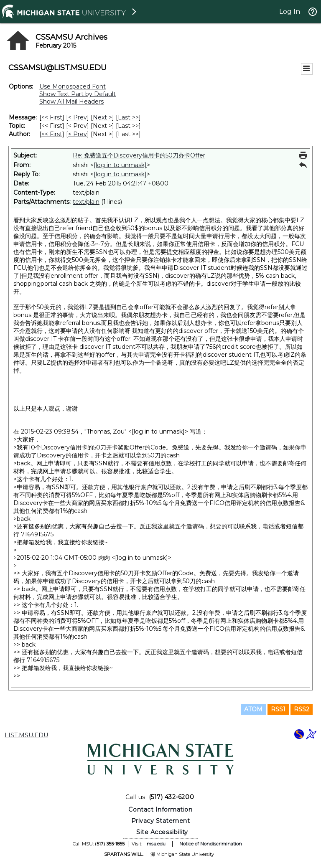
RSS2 (302, 709)
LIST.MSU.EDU (26, 735)
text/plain (86, 202)
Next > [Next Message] (102, 117)
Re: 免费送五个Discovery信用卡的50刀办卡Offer (139, 155)
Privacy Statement (161, 821)
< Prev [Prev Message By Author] (78, 134)
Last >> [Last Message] (128, 117)
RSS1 (278, 709)
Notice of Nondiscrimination (211, 844)
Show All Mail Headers (71, 102)
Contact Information (160, 810)
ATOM (253, 709)
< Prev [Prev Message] (78, 117)
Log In (290, 11)
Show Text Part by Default (78, 94)
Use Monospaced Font (73, 86)
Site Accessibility (162, 832)
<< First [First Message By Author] (52, 134)
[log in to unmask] (120, 165)
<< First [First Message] (52, 117)
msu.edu (156, 844)
